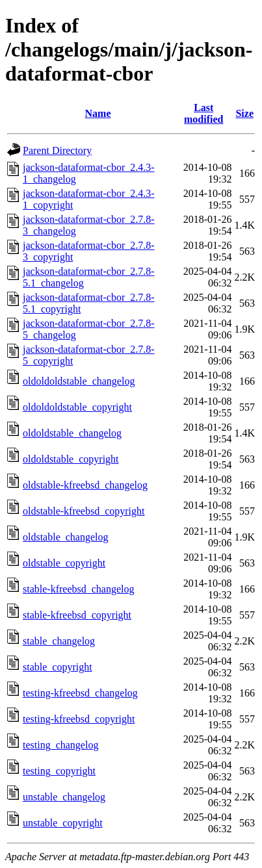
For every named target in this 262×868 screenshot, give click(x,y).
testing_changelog (60, 745)
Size (244, 113)
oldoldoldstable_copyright (77, 407)
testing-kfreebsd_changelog (80, 693)
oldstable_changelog (66, 537)
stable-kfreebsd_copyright (77, 615)
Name (98, 113)
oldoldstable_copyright (71, 459)
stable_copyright (58, 667)
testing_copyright (59, 771)
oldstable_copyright (64, 563)
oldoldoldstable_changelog (79, 381)
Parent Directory (57, 150)
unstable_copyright (63, 823)
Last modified (203, 113)
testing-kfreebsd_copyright (79, 719)
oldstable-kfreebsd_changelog (85, 485)
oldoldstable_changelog (72, 433)
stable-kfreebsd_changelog (78, 589)
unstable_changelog (64, 797)
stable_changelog (59, 641)
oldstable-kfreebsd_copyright (84, 511)
